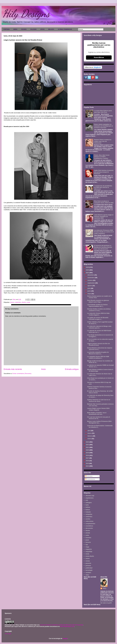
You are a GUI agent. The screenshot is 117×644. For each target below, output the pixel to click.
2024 (88, 273)
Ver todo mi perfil (106, 603)
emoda (88, 533)
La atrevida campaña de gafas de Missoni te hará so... (98, 353)
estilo (87, 535)
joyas (87, 540)
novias (88, 561)
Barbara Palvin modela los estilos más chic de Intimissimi (103, 141)
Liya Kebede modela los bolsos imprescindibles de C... (97, 305)
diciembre (91, 275)
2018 (88, 455)
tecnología (89, 570)
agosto (90, 286)
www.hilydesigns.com (67, 626)
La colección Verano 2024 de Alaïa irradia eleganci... (98, 314)
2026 (88, 267)
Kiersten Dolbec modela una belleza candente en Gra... (99, 310)
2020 (88, 450)
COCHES (24, 29)
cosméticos (89, 526)
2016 (88, 461)
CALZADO (33, 29)
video (87, 575)
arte (87, 500)
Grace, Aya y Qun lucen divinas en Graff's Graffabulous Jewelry (102, 157)
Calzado (88, 512)
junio (89, 291)
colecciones (89, 521)
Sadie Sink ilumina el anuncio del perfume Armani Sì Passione (104, 172)
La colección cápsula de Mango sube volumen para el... (99, 327)
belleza (88, 507)
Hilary (104, 588)
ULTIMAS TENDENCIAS (65, 29)
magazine (89, 549)
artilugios (89, 503)
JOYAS (42, 29)
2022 (88, 445)
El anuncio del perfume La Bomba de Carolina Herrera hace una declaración (103, 247)
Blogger (65, 638)
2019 (88, 453)
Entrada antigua (72, 369)
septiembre (91, 283)
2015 (88, 463)
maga (87, 547)
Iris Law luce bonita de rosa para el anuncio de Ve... (99, 418)
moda (28, 302)
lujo (87, 545)
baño (87, 505)
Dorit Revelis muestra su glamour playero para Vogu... (98, 301)
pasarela (88, 563)
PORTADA (7, 29)
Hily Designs (26, 13)
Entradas (89, 476)
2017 (88, 458)
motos (88, 558)
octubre (90, 280)
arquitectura (89, 498)
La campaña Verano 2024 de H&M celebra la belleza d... (98, 357)
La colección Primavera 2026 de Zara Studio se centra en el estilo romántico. (104, 232)
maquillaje (89, 552)
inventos (88, 538)
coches (88, 519)
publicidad (89, 568)
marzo (90, 433)
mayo (90, 294)
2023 (88, 442)
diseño (24, 302)
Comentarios (90, 479)
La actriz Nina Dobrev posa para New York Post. (103, 111)
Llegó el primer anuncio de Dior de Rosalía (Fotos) (98, 344)
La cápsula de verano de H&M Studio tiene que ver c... (99, 331)
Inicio (43, 369)
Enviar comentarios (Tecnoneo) (22, 373)
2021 (88, 447)
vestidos (88, 573)
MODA (15, 29)
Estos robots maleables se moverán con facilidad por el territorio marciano (103, 126)
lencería (88, 542)
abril (89, 431)
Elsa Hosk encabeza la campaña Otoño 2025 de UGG (104, 202)
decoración (89, 528)
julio (89, 288)
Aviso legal (8, 634)
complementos (90, 524)
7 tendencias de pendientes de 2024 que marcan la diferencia (103, 187)
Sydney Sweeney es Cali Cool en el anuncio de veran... (99, 401)
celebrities (18, 302)
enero (90, 439)
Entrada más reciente (13, 369)
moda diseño (90, 556)
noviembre (91, 278)
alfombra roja (90, 496)
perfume (88, 566)
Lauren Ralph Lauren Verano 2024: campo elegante (98, 409)
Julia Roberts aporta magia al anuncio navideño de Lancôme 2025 (104, 216)
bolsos (12, 302)
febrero (90, 436)
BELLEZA (51, 29)
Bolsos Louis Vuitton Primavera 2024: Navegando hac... (99, 422)
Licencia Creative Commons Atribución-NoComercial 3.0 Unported (61, 625)
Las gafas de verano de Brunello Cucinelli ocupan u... (98, 318)
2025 (88, 270)
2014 (88, 466)
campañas (89, 514)
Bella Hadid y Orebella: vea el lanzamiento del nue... (97, 413)
